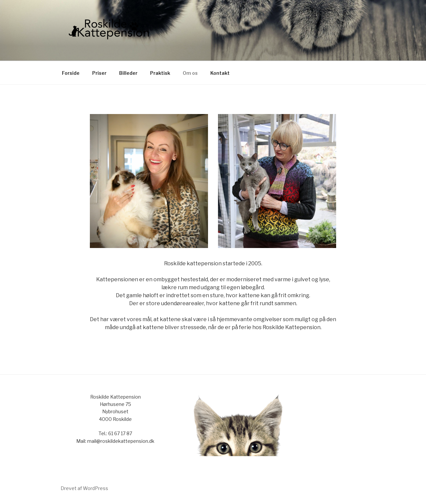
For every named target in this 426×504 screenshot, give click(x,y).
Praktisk (160, 73)
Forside (71, 73)
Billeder (128, 73)
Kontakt (220, 73)
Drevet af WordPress (84, 488)
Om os (190, 73)
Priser (99, 73)
